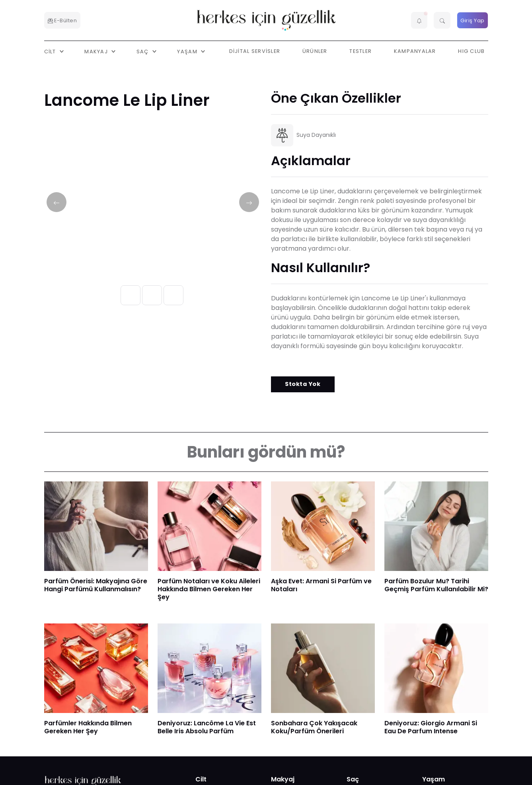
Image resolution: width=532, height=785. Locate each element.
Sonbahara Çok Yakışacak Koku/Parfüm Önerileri (314, 727)
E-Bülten (62, 20)
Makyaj (283, 779)
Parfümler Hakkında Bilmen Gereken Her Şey (88, 727)
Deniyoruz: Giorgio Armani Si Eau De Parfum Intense (431, 727)
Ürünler (315, 51)
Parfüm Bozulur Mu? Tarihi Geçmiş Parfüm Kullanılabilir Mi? (436, 585)
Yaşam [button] (188, 51)
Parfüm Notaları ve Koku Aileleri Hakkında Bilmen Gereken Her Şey (209, 589)
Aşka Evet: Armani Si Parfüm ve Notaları (321, 585)
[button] (419, 20)
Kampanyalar (415, 51)
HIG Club (471, 51)
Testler (361, 51)
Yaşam (434, 779)
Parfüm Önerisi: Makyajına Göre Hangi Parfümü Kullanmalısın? (96, 585)
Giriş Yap (473, 20)
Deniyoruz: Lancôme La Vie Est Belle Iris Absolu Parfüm (207, 727)
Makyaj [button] (97, 51)
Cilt (201, 779)
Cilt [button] (51, 51)
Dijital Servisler (255, 51)
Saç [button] (143, 51)
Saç (353, 779)
